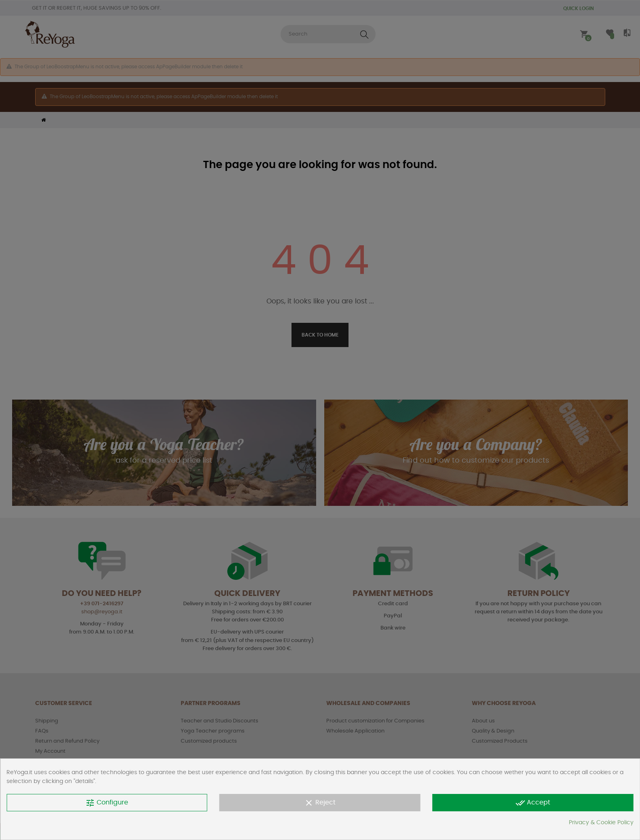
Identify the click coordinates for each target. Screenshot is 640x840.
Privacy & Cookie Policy (601, 823)
